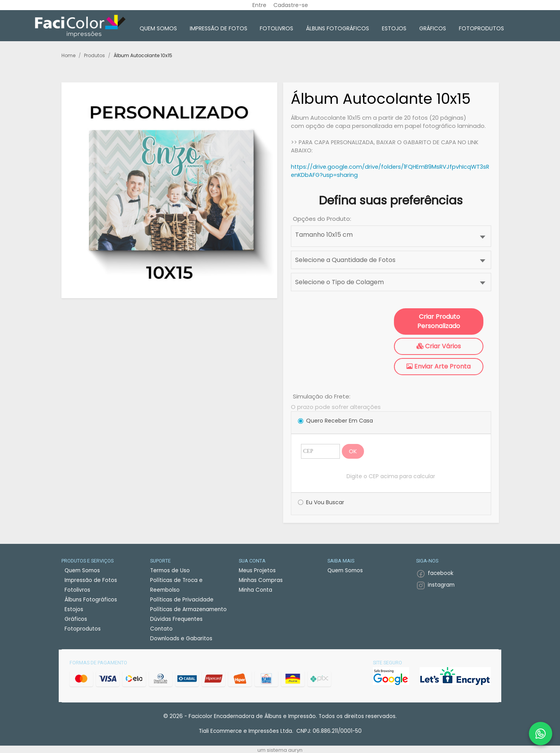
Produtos (94, 55)
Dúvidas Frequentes (176, 619)
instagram (441, 585)
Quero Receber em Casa (339, 421)
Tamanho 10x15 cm (324, 235)
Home (68, 55)
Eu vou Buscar (325, 502)
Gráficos (433, 28)
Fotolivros (276, 28)
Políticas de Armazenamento (188, 609)
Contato (161, 629)
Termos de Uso (170, 570)
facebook (441, 573)
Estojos (394, 28)
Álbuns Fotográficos (338, 28)
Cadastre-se (291, 5)
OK (353, 451)
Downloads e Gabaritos (181, 639)
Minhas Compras (261, 580)
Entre (259, 5)
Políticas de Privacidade (182, 600)
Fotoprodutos (481, 28)
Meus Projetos (257, 570)
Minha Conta (255, 590)
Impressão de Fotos (219, 28)
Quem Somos (158, 28)
